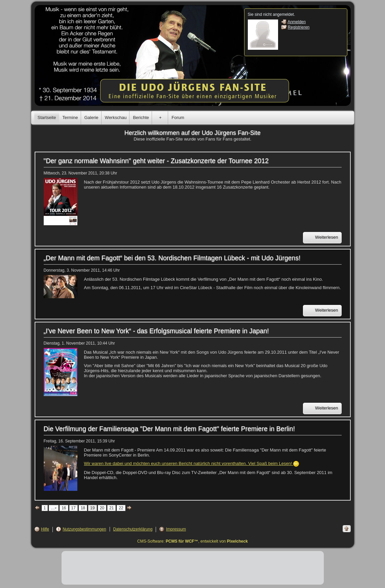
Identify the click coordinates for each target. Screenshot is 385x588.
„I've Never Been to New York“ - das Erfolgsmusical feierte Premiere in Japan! (156, 331)
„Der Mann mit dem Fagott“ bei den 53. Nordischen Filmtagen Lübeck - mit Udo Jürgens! (172, 258)
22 (121, 508)
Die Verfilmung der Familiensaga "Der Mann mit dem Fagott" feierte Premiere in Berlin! (169, 429)
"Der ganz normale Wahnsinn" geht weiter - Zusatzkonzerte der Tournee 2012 (156, 161)
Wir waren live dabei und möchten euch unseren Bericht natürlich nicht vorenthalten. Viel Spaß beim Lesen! (192, 463)
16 (64, 508)
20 (102, 508)
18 (83, 508)
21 (111, 508)
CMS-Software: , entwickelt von (192, 541)
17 (73, 508)
